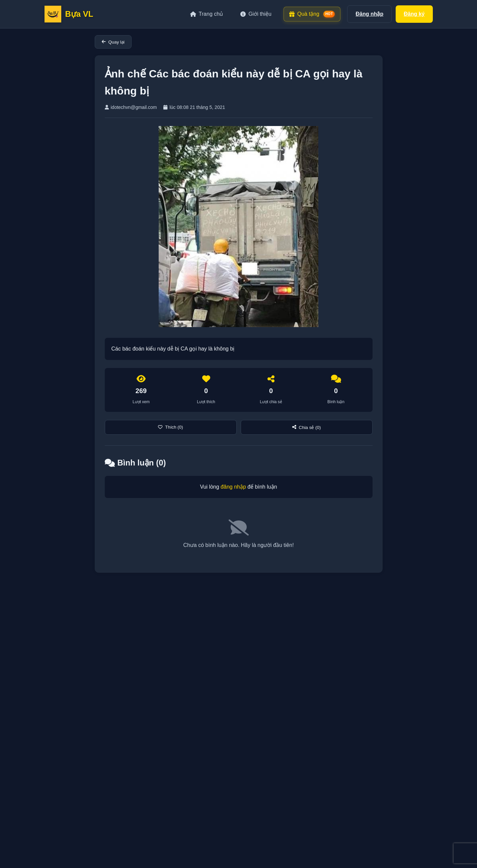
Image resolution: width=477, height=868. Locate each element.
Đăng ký (414, 14)
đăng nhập (233, 487)
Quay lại (113, 42)
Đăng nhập (369, 14)
